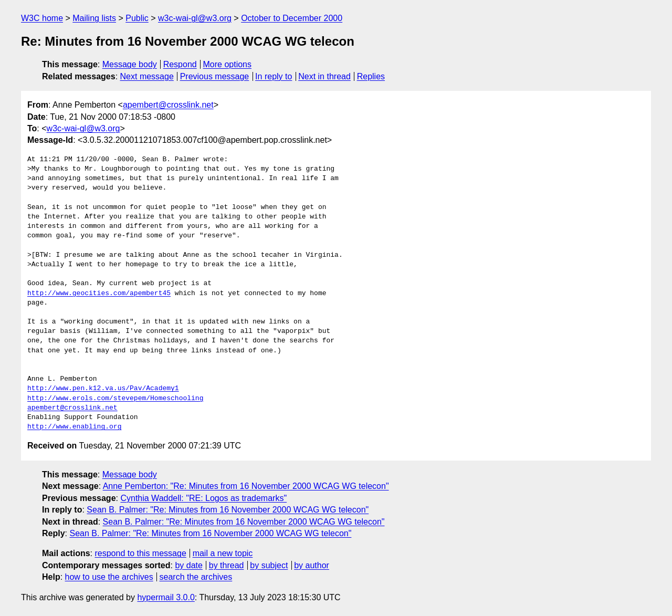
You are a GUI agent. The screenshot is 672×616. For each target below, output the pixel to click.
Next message (147, 76)
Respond (180, 64)
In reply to (274, 76)
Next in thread (324, 76)
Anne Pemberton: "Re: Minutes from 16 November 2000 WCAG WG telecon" (246, 486)
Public (137, 18)
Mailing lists (94, 18)
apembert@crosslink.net (168, 105)
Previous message (215, 76)
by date (188, 565)
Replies (371, 76)
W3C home (42, 18)
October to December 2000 (292, 18)
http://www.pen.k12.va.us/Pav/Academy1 (103, 389)
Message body (130, 64)
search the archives (196, 577)
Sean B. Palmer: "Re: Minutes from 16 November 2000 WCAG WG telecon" (228, 510)
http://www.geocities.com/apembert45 (99, 294)
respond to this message (140, 553)
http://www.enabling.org (74, 427)
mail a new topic (223, 553)
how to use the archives (109, 577)
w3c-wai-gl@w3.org (195, 18)
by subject (269, 565)
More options (228, 64)
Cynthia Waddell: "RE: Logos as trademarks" (203, 498)
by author (312, 565)
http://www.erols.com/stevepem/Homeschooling (115, 399)
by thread (227, 565)
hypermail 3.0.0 (166, 597)
